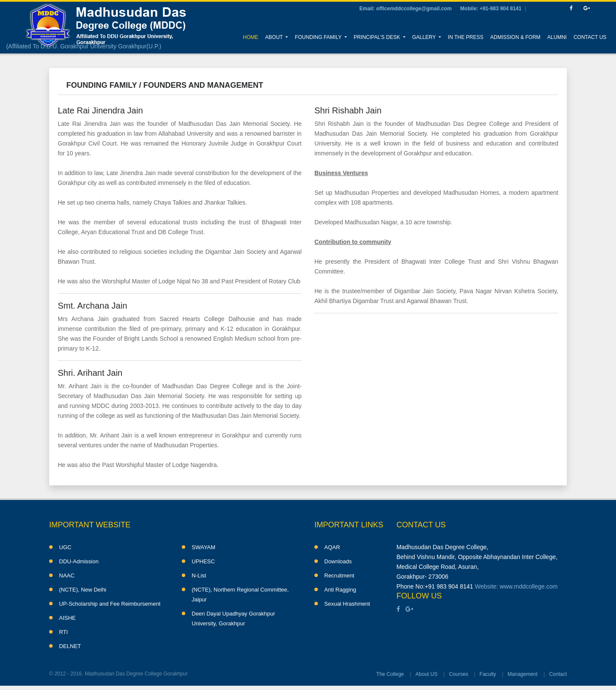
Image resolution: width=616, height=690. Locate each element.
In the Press (466, 37)
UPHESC (203, 561)
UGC (65, 547)
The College (390, 674)
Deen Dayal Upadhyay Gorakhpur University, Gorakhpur (233, 619)
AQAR (332, 547)
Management (523, 674)
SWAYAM (203, 547)
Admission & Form (515, 37)
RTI (64, 632)
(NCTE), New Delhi (83, 590)
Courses (459, 674)
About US (426, 674)
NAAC (67, 575)
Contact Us (590, 37)
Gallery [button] (425, 37)
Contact (558, 674)
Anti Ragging (340, 590)
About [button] (275, 37)
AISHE (67, 618)
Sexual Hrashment (347, 604)
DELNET (70, 646)
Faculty (488, 674)
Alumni (557, 37)
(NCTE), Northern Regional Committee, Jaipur (240, 595)
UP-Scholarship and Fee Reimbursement (110, 604)
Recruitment (339, 575)
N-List (199, 575)
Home (252, 36)
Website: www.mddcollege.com (516, 586)
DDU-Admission (79, 561)
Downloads (338, 561)
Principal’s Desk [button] (378, 37)
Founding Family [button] (319, 37)
